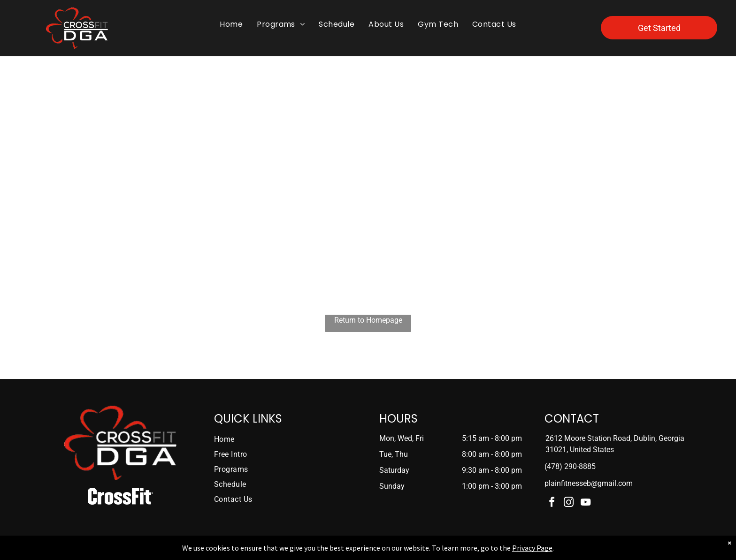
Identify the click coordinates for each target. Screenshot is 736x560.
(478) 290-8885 (570, 466)
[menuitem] (231, 24)
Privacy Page (532, 548)
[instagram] (569, 503)
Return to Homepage (368, 320)
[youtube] (586, 503)
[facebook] (552, 503)
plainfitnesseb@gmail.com (589, 483)
